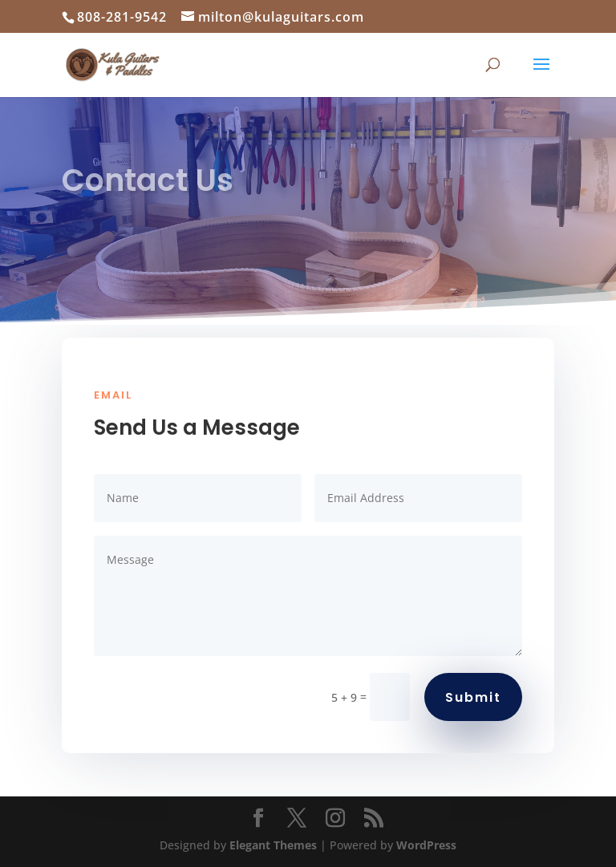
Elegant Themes (273, 845)
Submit (473, 697)
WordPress (426, 845)
